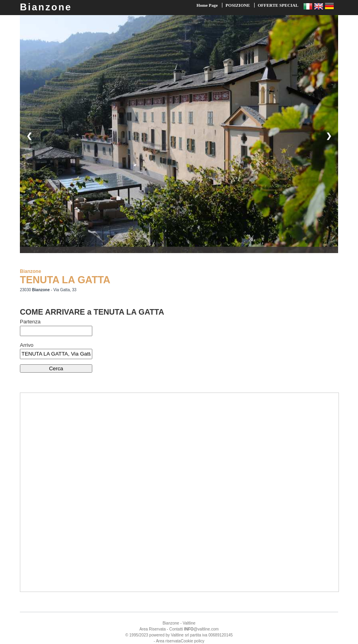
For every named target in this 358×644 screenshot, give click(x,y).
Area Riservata (152, 629)
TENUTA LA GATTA (65, 280)
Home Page (207, 5)
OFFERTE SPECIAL (278, 5)
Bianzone (46, 7)
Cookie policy (192, 641)
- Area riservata (167, 641)
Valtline (189, 623)
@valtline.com (201, 629)
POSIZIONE (238, 5)
